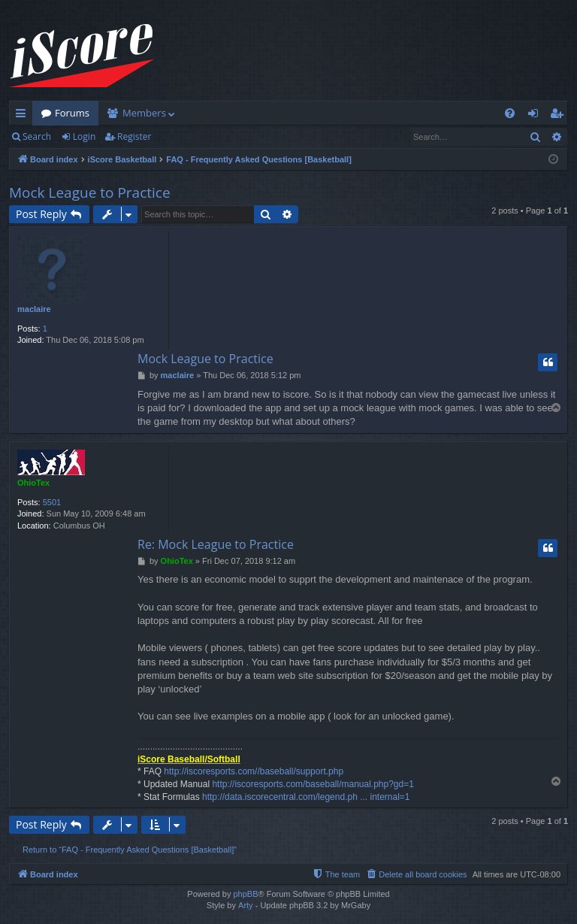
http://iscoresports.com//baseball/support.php (254, 771)
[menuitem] (510, 113)
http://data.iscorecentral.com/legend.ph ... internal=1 (306, 797)
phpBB (245, 894)
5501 (52, 502)
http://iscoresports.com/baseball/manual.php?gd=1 (313, 784)
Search (37, 136)
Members (144, 113)
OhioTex (33, 483)
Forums (72, 113)
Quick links (24, 116)
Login (84, 136)
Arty (246, 905)
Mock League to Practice (90, 192)
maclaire (34, 309)
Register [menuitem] (560, 116)
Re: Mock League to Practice (216, 544)
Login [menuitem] (536, 116)
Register (134, 136)
